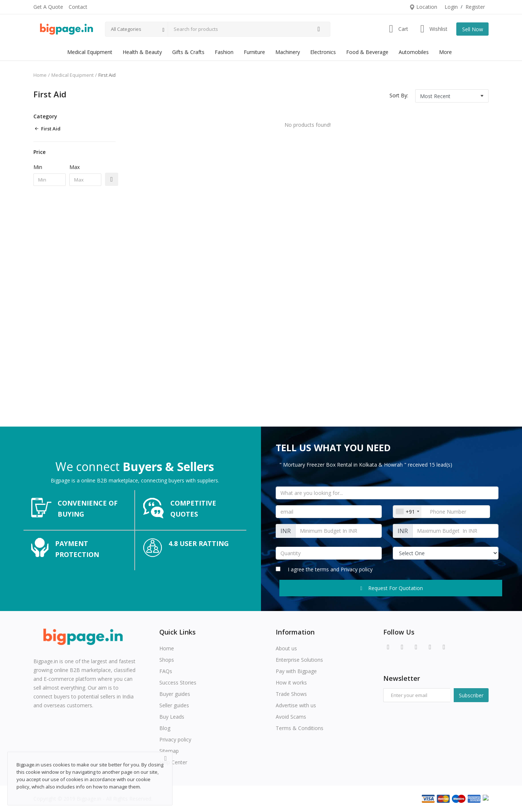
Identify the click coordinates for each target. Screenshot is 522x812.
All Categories (126, 29)
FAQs (166, 671)
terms (323, 569)
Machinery (288, 52)
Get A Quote (48, 7)
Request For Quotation (391, 588)
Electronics (323, 52)
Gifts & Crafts (188, 52)
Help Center (173, 762)
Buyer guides (175, 694)
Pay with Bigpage (296, 671)
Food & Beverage (367, 52)
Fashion (224, 52)
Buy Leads (172, 717)
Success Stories (178, 682)
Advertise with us (296, 705)
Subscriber (471, 695)
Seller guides (174, 705)
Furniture (254, 52)
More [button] (445, 52)
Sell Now (473, 29)
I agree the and (324, 569)
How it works (291, 682)
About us (286, 648)
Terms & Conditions (300, 728)
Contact (78, 7)
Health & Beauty (142, 52)
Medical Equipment (90, 52)
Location (423, 7)
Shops (167, 660)
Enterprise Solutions (299, 660)
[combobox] (407, 512)
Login (451, 7)
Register (475, 7)
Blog (165, 728)
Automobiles (414, 52)
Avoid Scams (291, 717)
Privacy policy (357, 569)
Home (40, 75)
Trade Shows (291, 694)
